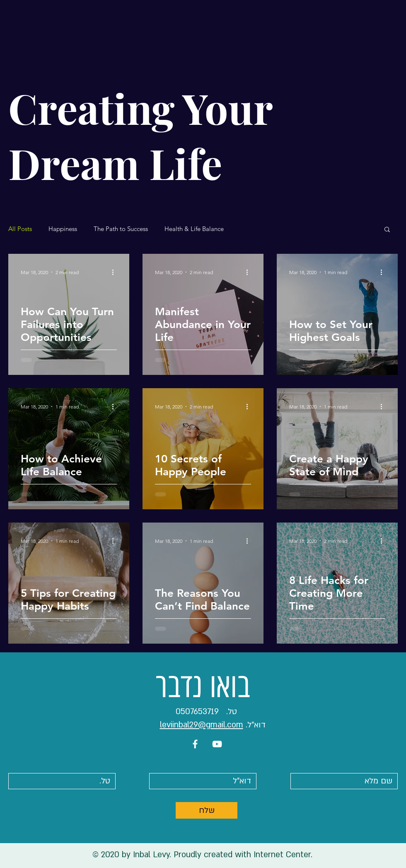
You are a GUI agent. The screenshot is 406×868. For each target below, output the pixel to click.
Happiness (63, 229)
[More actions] (116, 272)
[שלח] (207, 810)
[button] (387, 230)
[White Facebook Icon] (195, 744)
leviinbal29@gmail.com (202, 725)
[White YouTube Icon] (217, 744)
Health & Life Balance (194, 229)
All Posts (20, 229)
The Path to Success (121, 229)
